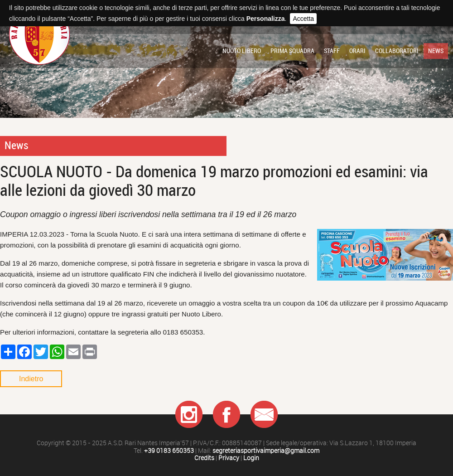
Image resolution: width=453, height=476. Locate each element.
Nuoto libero (242, 51)
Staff (332, 51)
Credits (204, 458)
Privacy (229, 458)
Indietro (31, 379)
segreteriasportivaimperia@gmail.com (266, 451)
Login (251, 458)
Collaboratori (397, 51)
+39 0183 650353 (169, 451)
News (436, 51)
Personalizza (266, 19)
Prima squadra (292, 51)
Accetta (303, 19)
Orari (357, 51)
